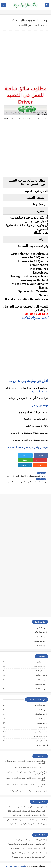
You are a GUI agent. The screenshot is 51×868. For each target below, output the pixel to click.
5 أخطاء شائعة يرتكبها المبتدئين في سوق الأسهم (28, 810)
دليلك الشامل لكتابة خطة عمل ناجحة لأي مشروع (28, 848)
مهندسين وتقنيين (40, 405)
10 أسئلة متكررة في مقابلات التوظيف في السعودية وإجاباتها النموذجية (25, 757)
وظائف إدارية (40, 657)
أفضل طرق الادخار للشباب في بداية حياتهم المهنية (28, 844)
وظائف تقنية (41, 666)
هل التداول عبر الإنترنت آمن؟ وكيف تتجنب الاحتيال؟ (27, 819)
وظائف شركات (40, 623)
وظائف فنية (41, 675)
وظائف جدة (41, 705)
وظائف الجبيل (40, 727)
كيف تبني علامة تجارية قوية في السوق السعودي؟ (28, 852)
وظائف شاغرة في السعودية (16, 861)
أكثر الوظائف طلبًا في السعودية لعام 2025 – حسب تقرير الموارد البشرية (26, 768)
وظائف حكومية (40, 636)
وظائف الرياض (40, 700)
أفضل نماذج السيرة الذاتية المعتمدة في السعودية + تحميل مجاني (25, 774)
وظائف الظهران (39, 732)
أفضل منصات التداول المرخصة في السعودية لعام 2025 (27, 806)
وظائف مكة (41, 718)
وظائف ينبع (41, 740)
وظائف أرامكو (40, 627)
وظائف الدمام (40, 709)
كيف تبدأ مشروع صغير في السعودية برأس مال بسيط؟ (27, 839)
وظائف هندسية (40, 662)
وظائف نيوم (41, 640)
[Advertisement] (26, 57)
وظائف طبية (41, 670)
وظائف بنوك (41, 632)
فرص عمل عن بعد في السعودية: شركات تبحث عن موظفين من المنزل (25, 781)
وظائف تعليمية (40, 679)
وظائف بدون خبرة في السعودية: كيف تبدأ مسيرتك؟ (28, 786)
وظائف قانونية (40, 684)
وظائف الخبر (40, 714)
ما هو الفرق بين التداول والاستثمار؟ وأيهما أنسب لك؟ (27, 802)
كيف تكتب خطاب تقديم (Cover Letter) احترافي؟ (29, 763)
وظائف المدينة (40, 723)
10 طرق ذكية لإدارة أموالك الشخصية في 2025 (29, 835)
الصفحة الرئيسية (40, 391)
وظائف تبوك (41, 736)
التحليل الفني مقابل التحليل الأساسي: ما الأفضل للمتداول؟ (25, 815)
